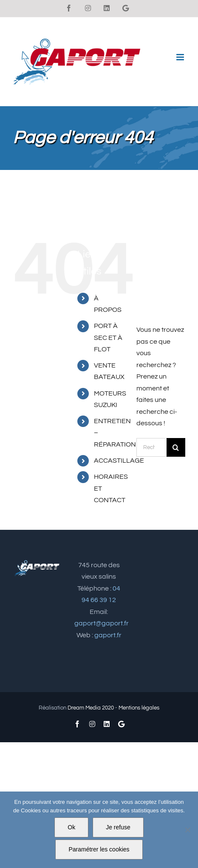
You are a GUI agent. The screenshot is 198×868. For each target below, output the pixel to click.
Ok (71, 827)
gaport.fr (108, 635)
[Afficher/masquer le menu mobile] (181, 57)
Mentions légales (139, 708)
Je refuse (118, 827)
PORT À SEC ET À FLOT (108, 337)
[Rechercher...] (151, 447)
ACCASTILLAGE (119, 461)
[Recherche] (176, 447)
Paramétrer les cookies (99, 849)
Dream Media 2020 (91, 708)
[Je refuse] (187, 830)
